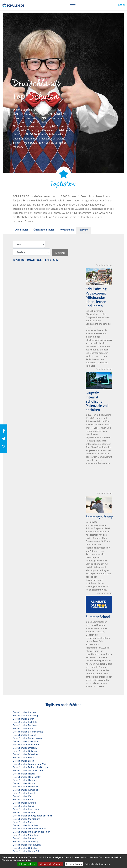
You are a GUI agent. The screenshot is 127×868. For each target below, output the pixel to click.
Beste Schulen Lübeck (24, 812)
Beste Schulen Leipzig (24, 806)
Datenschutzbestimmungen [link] (97, 864)
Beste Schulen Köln (23, 799)
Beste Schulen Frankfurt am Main (30, 764)
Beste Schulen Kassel (24, 793)
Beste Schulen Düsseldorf (26, 754)
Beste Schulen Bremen (24, 735)
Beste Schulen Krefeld (24, 803)
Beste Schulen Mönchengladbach (30, 828)
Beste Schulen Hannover (26, 786)
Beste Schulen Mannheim (26, 825)
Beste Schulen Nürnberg (25, 841)
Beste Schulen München (25, 835)
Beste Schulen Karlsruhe (25, 790)
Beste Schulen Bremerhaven (27, 738)
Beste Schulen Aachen (24, 712)
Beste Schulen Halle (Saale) (27, 777)
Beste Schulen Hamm (24, 783)
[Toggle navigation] (73, 5)
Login (121, 5)
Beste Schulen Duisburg (25, 751)
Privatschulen (67, 230)
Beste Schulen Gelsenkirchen (28, 770)
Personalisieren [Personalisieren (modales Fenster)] (74, 864)
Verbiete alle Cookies (51, 864)
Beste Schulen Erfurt (24, 757)
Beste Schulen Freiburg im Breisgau (31, 767)
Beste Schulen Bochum (25, 725)
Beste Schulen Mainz (24, 822)
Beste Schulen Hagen (24, 774)
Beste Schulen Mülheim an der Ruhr (31, 832)
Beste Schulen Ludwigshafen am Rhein (33, 816)
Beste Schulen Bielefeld (25, 722)
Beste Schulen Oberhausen (27, 845)
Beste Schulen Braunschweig (28, 732)
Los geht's (60, 253)
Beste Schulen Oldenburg (26, 848)
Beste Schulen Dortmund (26, 744)
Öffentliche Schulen (44, 230)
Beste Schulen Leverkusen (26, 809)
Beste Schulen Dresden (25, 748)
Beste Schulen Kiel (22, 796)
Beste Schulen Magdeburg (26, 819)
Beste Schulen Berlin (23, 719)
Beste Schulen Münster (25, 838)
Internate (84, 230)
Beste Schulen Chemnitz (25, 741)
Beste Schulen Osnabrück (26, 851)
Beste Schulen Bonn (23, 728)
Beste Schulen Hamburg (25, 780)
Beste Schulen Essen (23, 761)
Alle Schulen (22, 230)
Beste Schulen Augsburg (25, 715)
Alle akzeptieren (27, 864)
